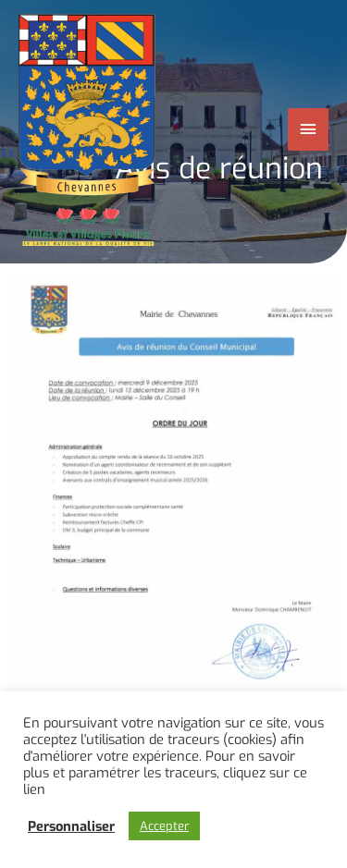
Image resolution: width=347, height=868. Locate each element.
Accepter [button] (164, 826)
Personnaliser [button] (71, 826)
